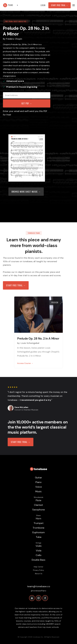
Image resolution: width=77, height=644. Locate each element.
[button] (14, 5)
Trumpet (39, 523)
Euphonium (39, 532)
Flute (38, 500)
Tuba (39, 537)
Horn (38, 518)
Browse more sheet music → (26, 192)
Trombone (38, 528)
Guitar (38, 478)
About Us (39, 574)
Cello (39, 555)
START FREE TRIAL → (21, 442)
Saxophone (39, 510)
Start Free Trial (60, 5)
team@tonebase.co (39, 586)
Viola (39, 551)
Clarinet (38, 505)
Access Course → (25, 363)
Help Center (38, 567)
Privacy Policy (38, 570)
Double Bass (38, 560)
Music (39, 491)
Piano (38, 482)
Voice (39, 487)
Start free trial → (16, 285)
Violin (39, 546)
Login (43, 5)
